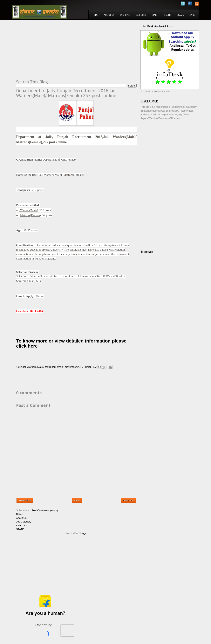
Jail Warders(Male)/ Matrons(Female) (43, 367)
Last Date (125, 15)
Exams (180, 15)
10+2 (19, 367)
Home (95, 15)
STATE (20, 529)
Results (167, 15)
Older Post (129, 501)
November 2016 (74, 367)
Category (141, 15)
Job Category (24, 522)
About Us (109, 15)
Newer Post (25, 501)
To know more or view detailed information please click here (71, 343)
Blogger (83, 533)
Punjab (87, 367)
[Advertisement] (49, 52)
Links (192, 15)
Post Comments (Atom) (45, 510)
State (155, 15)
